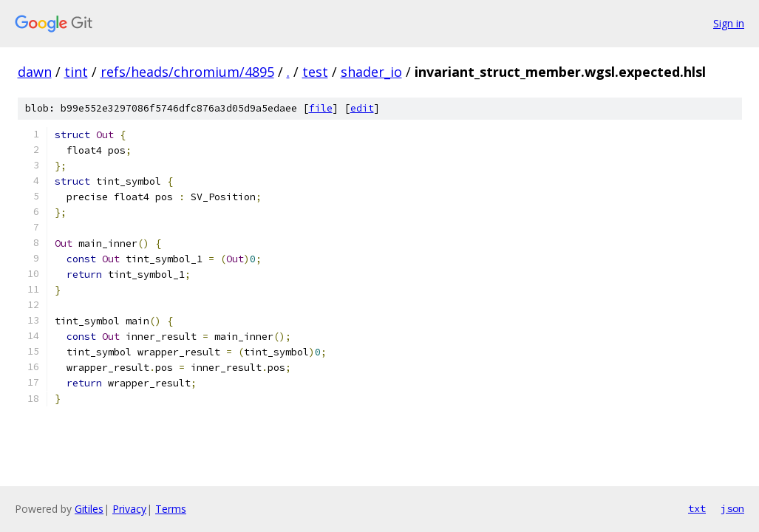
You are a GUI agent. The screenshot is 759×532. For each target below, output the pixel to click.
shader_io (371, 72)
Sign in (729, 23)
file (321, 108)
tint (76, 72)
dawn (35, 72)
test (315, 72)
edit (362, 108)
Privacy (129, 509)
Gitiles (89, 509)
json (732, 508)
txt (697, 508)
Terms (171, 509)
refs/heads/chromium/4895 (187, 72)
